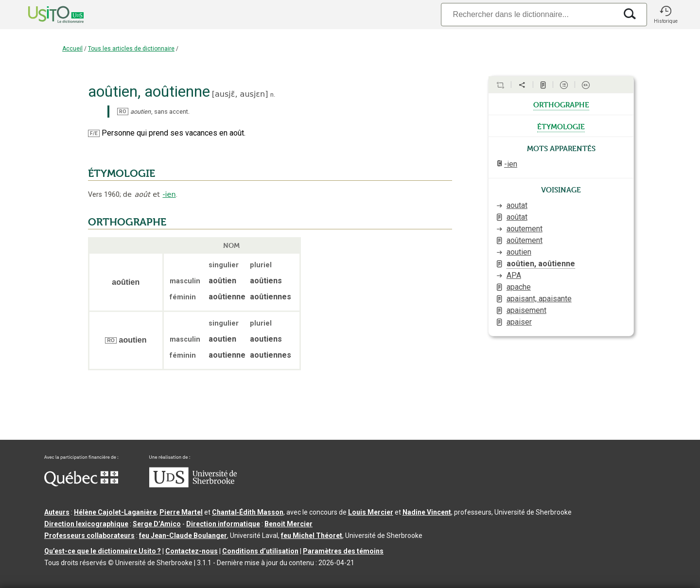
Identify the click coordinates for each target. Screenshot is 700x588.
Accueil (72, 49)
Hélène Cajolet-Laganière (115, 512)
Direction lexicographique (86, 524)
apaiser (519, 322)
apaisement (526, 310)
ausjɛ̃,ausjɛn (240, 94)
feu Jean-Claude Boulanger (183, 536)
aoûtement (525, 240)
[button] (665, 15)
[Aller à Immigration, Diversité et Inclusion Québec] (81, 484)
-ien (169, 194)
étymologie (561, 126)
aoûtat (517, 217)
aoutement (525, 229)
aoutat (517, 205)
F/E (94, 133)
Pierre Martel (181, 512)
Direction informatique (223, 524)
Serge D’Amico (157, 524)
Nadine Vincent (427, 512)
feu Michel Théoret (312, 536)
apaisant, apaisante (539, 299)
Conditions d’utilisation (260, 551)
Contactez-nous (192, 551)
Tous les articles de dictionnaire (131, 49)
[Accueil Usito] (45, 15)
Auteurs (57, 512)
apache (519, 287)
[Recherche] (529, 14)
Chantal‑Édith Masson (248, 512)
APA (514, 275)
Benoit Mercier (289, 524)
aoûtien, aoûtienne (541, 264)
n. (273, 95)
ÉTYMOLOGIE (122, 173)
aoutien (519, 252)
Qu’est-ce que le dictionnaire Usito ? (103, 551)
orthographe (561, 104)
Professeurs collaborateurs (89, 536)
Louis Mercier (371, 512)
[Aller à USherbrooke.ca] (193, 485)
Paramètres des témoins (343, 551)
